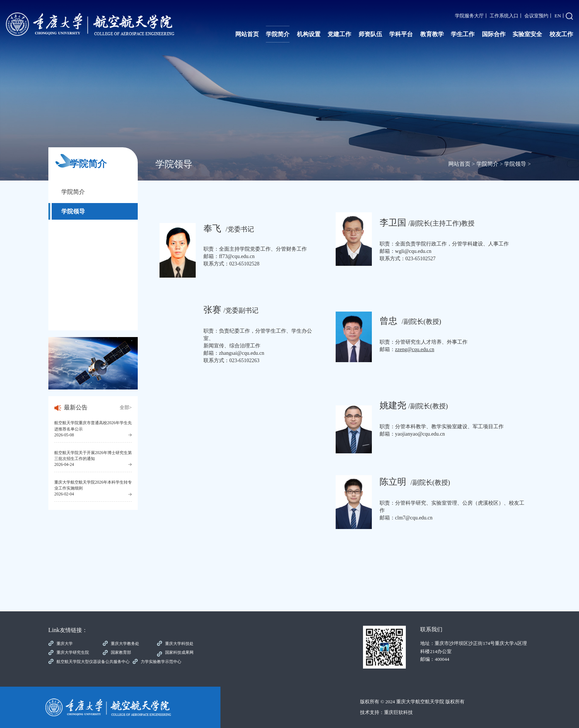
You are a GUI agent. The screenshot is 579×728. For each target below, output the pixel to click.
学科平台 (401, 34)
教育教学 (432, 34)
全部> (126, 407)
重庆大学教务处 (125, 643)
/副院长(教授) (414, 406)
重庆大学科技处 (179, 643)
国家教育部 (121, 652)
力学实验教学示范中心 (161, 662)
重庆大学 (65, 643)
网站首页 (247, 34)
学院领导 (73, 211)
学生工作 (463, 34)
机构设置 (309, 34)
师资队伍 (370, 34)
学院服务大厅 (469, 16)
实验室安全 (527, 34)
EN (558, 16)
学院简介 (278, 34)
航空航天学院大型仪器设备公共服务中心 (93, 662)
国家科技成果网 (179, 652)
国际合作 (494, 34)
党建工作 (339, 34)
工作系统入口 (504, 16)
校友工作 (561, 34)
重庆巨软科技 (398, 712)
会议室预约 (536, 16)
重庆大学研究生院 (73, 652)
